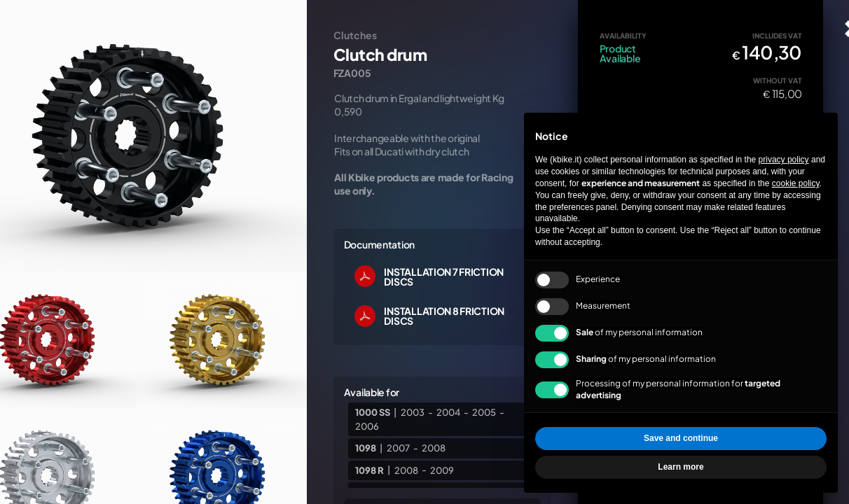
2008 (434, 448)
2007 (398, 448)
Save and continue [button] (681, 438)
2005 (484, 412)
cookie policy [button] (796, 183)
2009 (442, 470)
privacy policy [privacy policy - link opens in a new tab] (784, 160)
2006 (367, 426)
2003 (413, 412)
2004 (448, 412)
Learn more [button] (681, 467)
